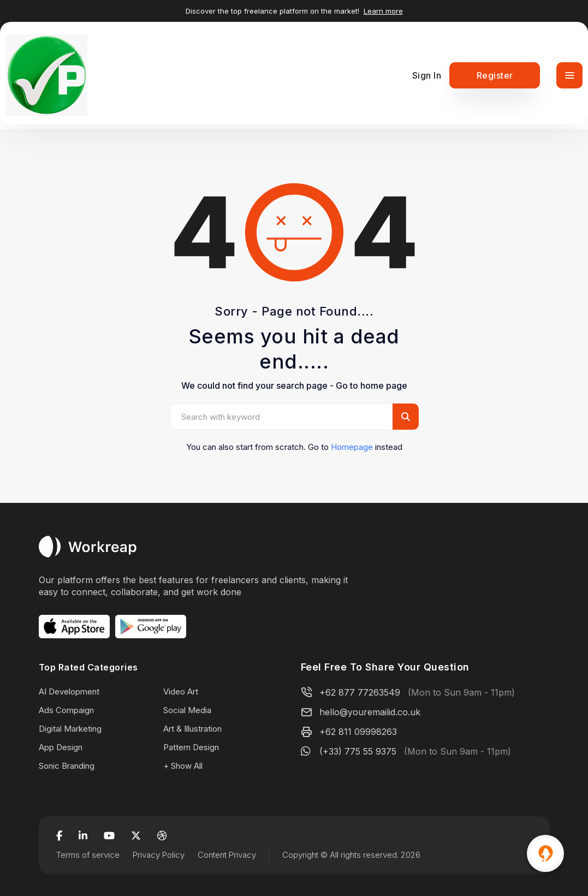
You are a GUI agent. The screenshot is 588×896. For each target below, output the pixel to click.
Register (495, 75)
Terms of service (88, 855)
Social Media (187, 710)
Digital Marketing (70, 729)
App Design (61, 747)
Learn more (383, 11)
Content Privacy (227, 855)
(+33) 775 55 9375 (358, 751)
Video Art (181, 692)
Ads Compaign (66, 710)
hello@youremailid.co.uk (370, 712)
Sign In (427, 75)
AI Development (69, 692)
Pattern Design (191, 747)
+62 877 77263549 (360, 692)
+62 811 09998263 (358, 732)
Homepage (352, 447)
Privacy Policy (159, 855)
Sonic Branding (67, 766)
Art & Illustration (192, 729)
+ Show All (183, 766)
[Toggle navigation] (569, 75)
